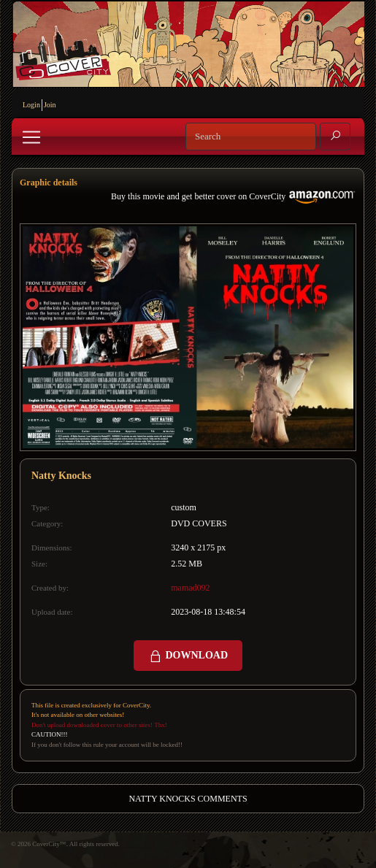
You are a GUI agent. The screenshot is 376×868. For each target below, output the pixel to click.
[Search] (251, 137)
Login (31, 105)
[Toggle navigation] (31, 137)
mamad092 (190, 588)
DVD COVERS (199, 523)
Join (50, 105)
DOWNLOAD (188, 656)
